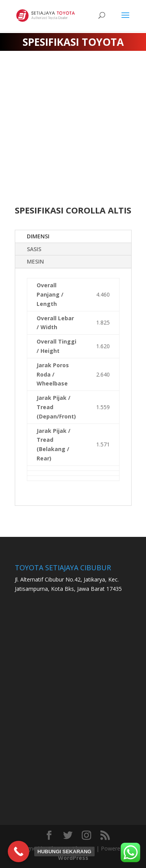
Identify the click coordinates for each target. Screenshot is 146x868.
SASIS (34, 249)
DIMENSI (38, 236)
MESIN (35, 261)
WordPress (73, 858)
